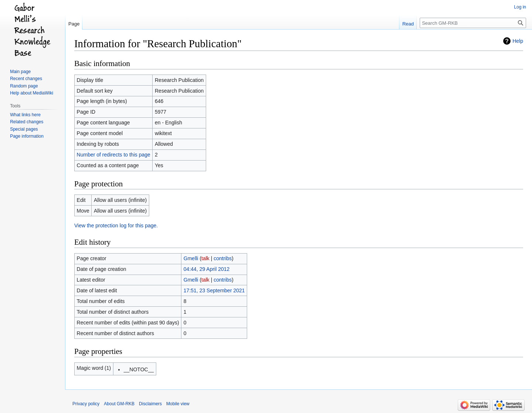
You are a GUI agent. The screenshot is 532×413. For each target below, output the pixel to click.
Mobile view (178, 404)
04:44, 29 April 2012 (207, 269)
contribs (223, 258)
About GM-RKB (119, 404)
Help (518, 41)
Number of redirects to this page (114, 155)
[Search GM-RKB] (473, 23)
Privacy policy (86, 404)
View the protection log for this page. (116, 226)
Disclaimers (150, 404)
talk (205, 258)
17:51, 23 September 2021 (214, 290)
